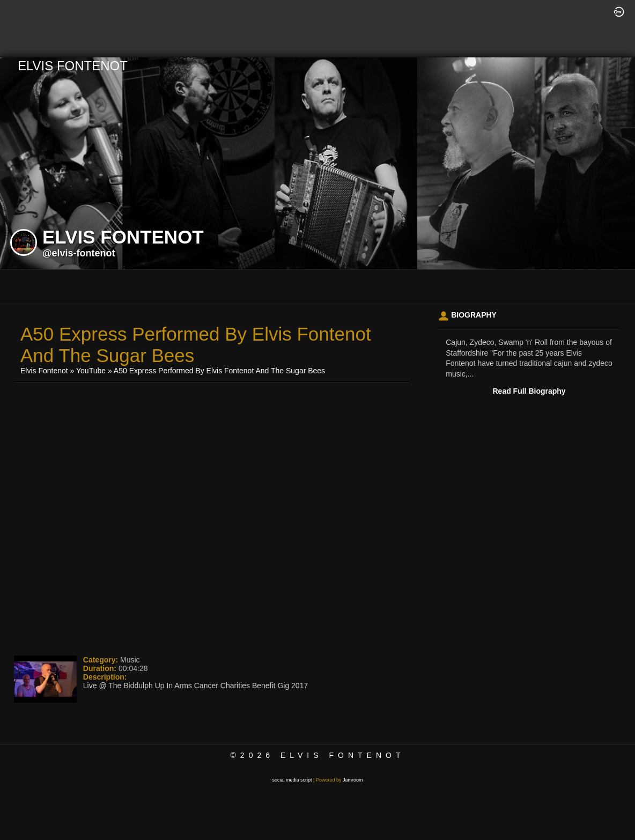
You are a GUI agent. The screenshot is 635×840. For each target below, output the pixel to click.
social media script (292, 780)
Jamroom (353, 780)
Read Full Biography (529, 391)
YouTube (91, 371)
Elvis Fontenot (44, 371)
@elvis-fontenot (79, 253)
